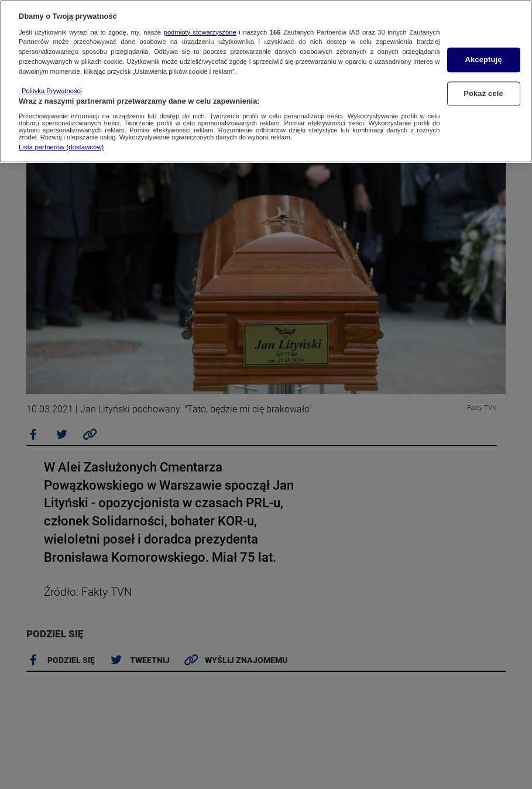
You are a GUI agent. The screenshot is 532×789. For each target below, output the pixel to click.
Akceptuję (483, 60)
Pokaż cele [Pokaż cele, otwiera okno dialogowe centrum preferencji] (483, 93)
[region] (266, 81)
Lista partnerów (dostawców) (61, 147)
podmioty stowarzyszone (200, 32)
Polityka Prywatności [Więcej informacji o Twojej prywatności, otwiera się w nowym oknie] (52, 91)
